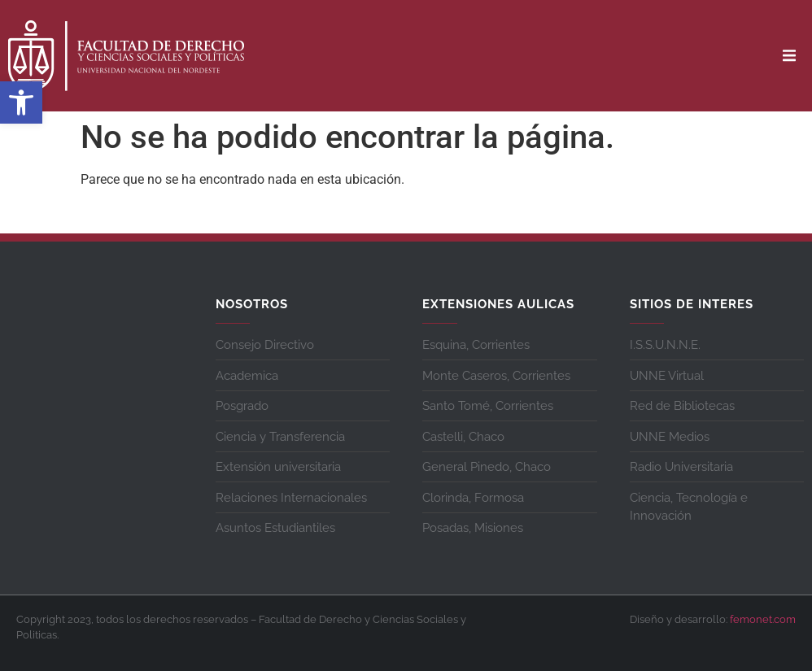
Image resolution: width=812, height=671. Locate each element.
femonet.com (763, 619)
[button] (21, 102)
